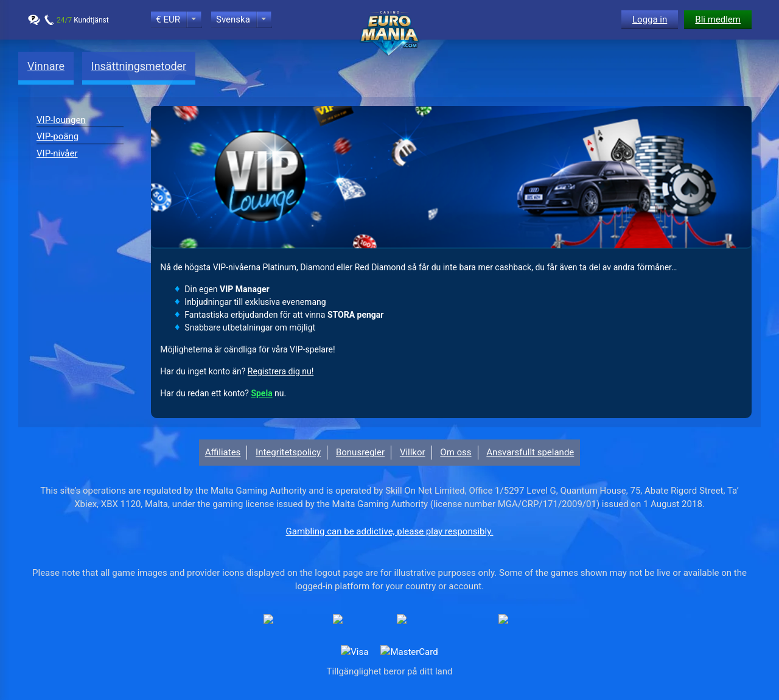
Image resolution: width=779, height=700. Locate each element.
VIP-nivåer (57, 153)
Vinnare (46, 66)
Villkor (413, 452)
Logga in (650, 19)
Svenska (233, 19)
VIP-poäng (58, 136)
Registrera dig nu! (281, 371)
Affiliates (223, 452)
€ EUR (168, 19)
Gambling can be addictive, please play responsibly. (390, 531)
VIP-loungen (61, 120)
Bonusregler (360, 452)
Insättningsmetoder (139, 66)
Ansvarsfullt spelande (530, 452)
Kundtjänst (83, 20)
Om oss (456, 452)
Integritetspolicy (288, 452)
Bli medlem (718, 19)
